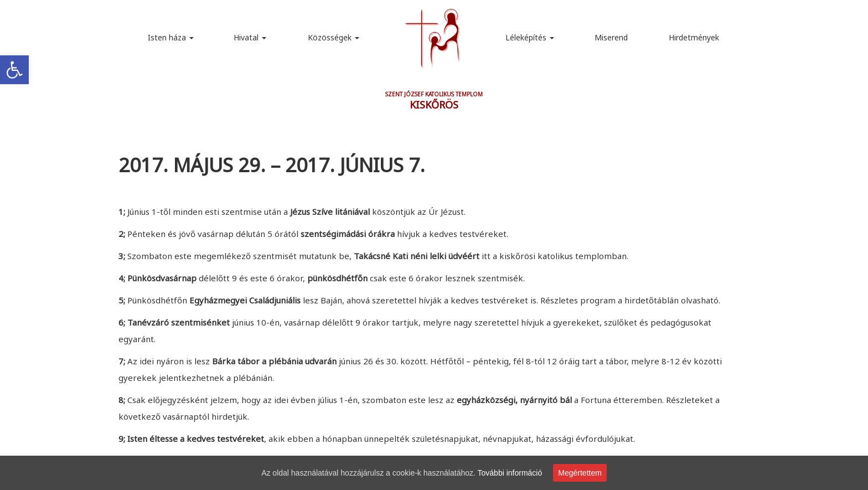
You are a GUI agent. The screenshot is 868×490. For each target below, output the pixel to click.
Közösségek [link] (334, 37)
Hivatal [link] (250, 37)
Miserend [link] (611, 37)
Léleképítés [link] (530, 37)
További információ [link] (510, 473)
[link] (14, 70)
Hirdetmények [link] (694, 37)
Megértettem (580, 473)
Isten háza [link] (171, 37)
